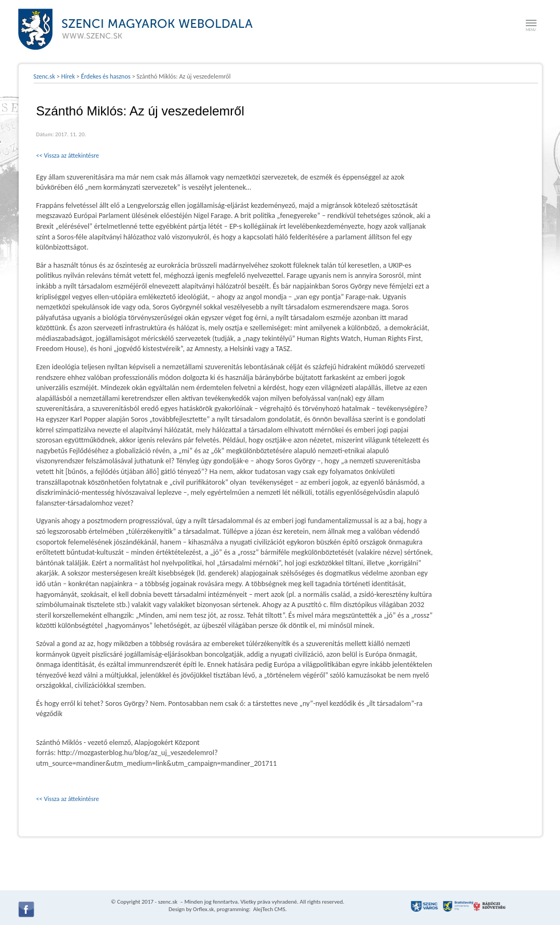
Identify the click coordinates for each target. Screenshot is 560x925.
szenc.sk (168, 902)
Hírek (68, 76)
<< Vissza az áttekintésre (68, 156)
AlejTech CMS (269, 909)
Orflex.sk (203, 909)
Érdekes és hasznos (106, 76)
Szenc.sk (45, 76)
